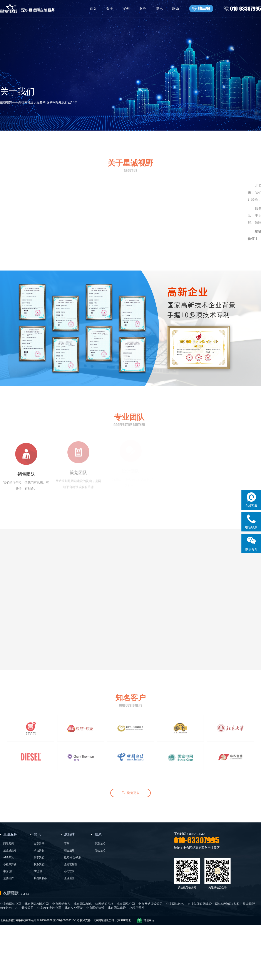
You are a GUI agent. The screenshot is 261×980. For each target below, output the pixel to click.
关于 (110, 9)
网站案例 (8, 844)
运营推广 (8, 878)
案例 (126, 9)
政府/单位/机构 (73, 857)
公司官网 (69, 871)
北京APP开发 (123, 920)
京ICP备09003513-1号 (66, 920)
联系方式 (100, 844)
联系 (176, 9)
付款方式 (100, 851)
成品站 (69, 834)
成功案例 (39, 851)
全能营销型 (71, 864)
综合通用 (69, 851)
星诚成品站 (10, 851)
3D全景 (38, 871)
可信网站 (149, 920)
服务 (143, 9)
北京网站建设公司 (104, 920)
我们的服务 (40, 878)
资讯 (159, 9)
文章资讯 (39, 844)
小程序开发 (10, 864)
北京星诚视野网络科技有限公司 (19, 920)
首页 (93, 9)
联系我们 (39, 864)
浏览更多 (130, 791)
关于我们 (39, 857)
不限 (67, 844)
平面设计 (8, 871)
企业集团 (69, 878)
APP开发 (8, 857)
